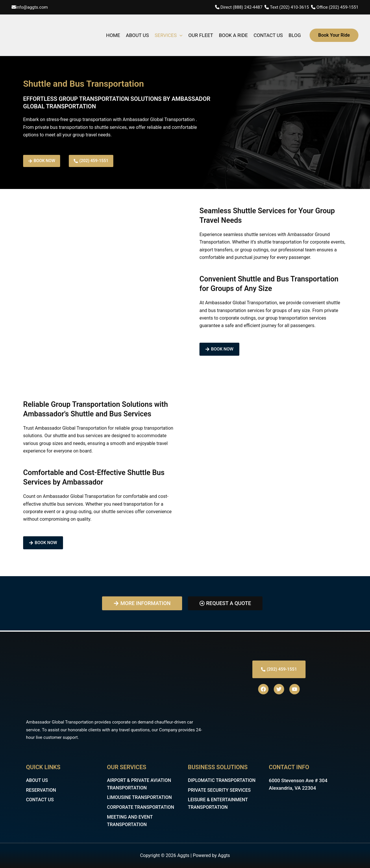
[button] (334, 35)
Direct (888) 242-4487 (242, 7)
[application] (180, 35)
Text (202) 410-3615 (289, 7)
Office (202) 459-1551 (337, 7)
